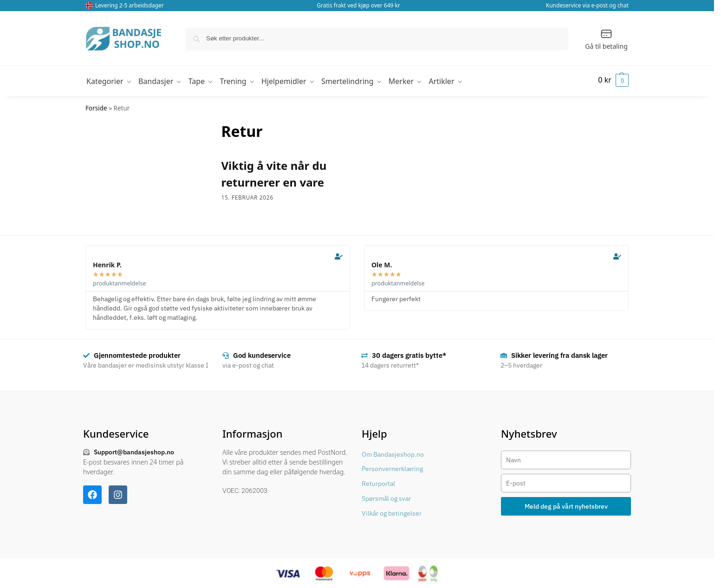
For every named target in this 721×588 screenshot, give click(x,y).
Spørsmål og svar (386, 496)
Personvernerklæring (392, 467)
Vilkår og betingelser (392, 511)
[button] (612, 80)
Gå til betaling (606, 39)
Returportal (378, 482)
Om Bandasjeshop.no (393, 452)
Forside (96, 106)
